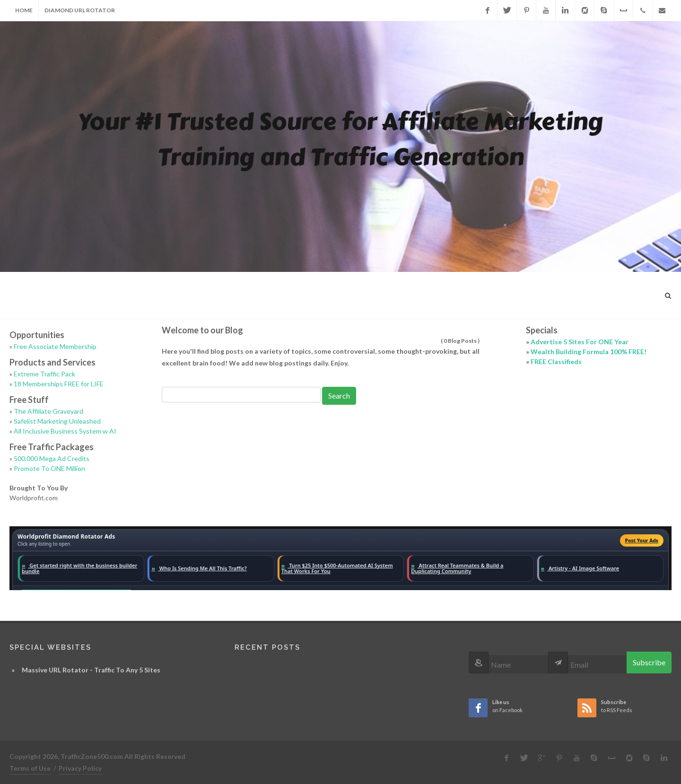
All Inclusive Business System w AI (65, 431)
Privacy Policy (80, 768)
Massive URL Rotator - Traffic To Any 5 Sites (91, 670)
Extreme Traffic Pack (44, 374)
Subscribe (649, 662)
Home (24, 10)
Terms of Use (30, 768)
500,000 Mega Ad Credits (52, 458)
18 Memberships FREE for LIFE (59, 384)
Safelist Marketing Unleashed (57, 421)
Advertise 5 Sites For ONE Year (580, 342)
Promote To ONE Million (49, 468)
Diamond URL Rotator (80, 10)
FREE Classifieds (556, 362)
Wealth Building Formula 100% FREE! (589, 352)
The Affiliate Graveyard (48, 411)
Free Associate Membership (55, 346)
